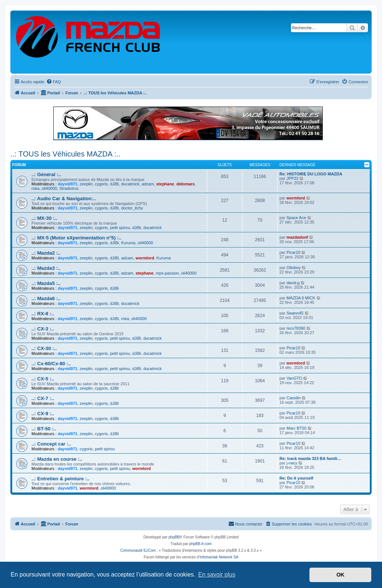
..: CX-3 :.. (43, 329)
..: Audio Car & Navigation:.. (64, 199)
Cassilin (294, 398)
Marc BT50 (296, 428)
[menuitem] (54, 82)
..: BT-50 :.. (44, 429)
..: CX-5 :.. (43, 379)
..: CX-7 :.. (43, 398)
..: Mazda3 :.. (46, 268)
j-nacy (292, 463)
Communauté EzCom (138, 550)
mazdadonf (297, 237)
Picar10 (293, 252)
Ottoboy (294, 268)
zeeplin (86, 184)
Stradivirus (69, 188)
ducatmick (130, 184)
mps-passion (167, 273)
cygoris (101, 184)
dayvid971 (68, 184)
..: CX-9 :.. (43, 414)
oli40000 (50, 188)
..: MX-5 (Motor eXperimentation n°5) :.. (76, 238)
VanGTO (294, 378)
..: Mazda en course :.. (57, 459)
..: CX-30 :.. (44, 348)
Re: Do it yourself (296, 478)
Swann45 (295, 313)
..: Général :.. (46, 174)
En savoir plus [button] (217, 574)
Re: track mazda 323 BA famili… (310, 458)
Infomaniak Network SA (219, 557)
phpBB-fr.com (200, 544)
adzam (148, 184)
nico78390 (296, 328)
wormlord (296, 198)
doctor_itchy (132, 208)
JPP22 (292, 178)
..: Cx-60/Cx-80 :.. (51, 364)
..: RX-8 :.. (43, 314)
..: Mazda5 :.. (46, 283)
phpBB (174, 537)
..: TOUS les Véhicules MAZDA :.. (65, 154)
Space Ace (296, 218)
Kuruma (128, 243)
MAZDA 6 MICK (301, 298)
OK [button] (341, 575)
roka (35, 188)
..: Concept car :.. (51, 444)
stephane (165, 184)
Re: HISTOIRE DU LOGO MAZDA (311, 174)
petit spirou (120, 228)
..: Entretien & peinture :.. (61, 479)
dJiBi (114, 184)
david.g (293, 283)
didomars (185, 184)
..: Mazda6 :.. (46, 298)
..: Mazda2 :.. (46, 253)
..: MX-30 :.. (44, 218)
